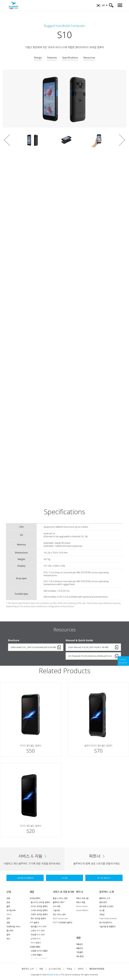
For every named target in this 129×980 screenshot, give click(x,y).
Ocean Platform (82, 910)
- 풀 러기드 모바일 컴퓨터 (40, 902)
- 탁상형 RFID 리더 (37, 935)
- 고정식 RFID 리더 (37, 931)
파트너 (80, 892)
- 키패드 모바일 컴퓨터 (39, 914)
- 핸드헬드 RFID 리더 (38, 926)
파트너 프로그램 (82, 898)
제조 (8, 939)
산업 (9, 892)
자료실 (102, 914)
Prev (7, 140)
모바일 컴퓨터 (35, 898)
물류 (8, 906)
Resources (89, 57)
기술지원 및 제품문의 (107, 926)
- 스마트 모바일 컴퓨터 (39, 910)
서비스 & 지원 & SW (63, 892)
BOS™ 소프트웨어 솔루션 (62, 922)
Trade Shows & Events (108, 918)
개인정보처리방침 (97, 969)
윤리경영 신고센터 (106, 906)
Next (122, 140)
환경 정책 (103, 902)
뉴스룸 (102, 910)
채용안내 (80, 948)
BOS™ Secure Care (60, 918)
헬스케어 (10, 931)
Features (52, 57)
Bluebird (51, 975)
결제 (8, 935)
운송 (8, 902)
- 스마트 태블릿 (36, 955)
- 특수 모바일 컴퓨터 (38, 918)
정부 (8, 918)
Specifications (70, 57)
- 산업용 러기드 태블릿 (39, 951)
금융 (8, 922)
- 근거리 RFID (35, 939)
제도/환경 (80, 956)
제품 (32, 892)
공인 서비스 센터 (59, 914)
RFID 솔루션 (34, 922)
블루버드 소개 (107, 892)
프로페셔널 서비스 (13, 926)
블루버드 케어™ (59, 902)
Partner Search (82, 906)
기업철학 (80, 952)
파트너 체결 (81, 902)
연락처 (81, 969)
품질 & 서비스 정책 (60, 898)
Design (38, 57)
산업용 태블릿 (35, 947)
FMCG (9, 914)
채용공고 (80, 944)
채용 (78, 938)
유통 (8, 898)
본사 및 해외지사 (106, 922)
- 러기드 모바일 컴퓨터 (39, 906)
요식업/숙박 (11, 910)
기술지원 (56, 910)
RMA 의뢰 (57, 906)
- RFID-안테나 (35, 943)
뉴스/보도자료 (55, 969)
